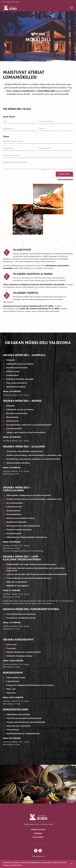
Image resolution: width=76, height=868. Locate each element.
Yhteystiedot (38, 838)
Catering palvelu (38, 830)
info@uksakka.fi (29, 825)
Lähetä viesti (64, 174)
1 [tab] (38, 57)
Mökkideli (38, 834)
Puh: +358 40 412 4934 (44, 825)
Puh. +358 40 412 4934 (11, 2)
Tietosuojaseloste (65, 180)
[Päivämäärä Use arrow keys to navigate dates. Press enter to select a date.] (20, 148)
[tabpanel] (38, 37)
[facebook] (36, 851)
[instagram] (40, 851)
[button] (72, 8)
